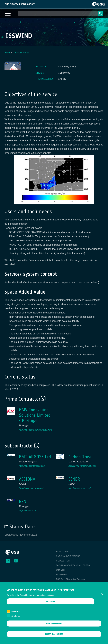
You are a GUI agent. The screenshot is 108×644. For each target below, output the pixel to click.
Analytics (16, 619)
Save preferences (54, 627)
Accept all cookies (54, 637)
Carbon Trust (80, 457)
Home (8, 53)
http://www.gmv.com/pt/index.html (36, 430)
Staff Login (61, 570)
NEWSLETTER (63, 561)
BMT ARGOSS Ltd (35, 457)
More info (51, 605)
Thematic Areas (21, 53)
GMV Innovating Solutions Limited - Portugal (35, 415)
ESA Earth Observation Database (71, 579)
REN (23, 502)
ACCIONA (27, 479)
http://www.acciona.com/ (31, 488)
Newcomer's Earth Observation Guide (73, 584)
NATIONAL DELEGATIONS (68, 556)
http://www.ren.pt (27, 511)
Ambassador (62, 574)
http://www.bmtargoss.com (32, 466)
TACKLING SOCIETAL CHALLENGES (73, 565)
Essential (16, 615)
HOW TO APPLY (63, 552)
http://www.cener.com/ (80, 488)
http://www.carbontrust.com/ (82, 466)
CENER (74, 479)
